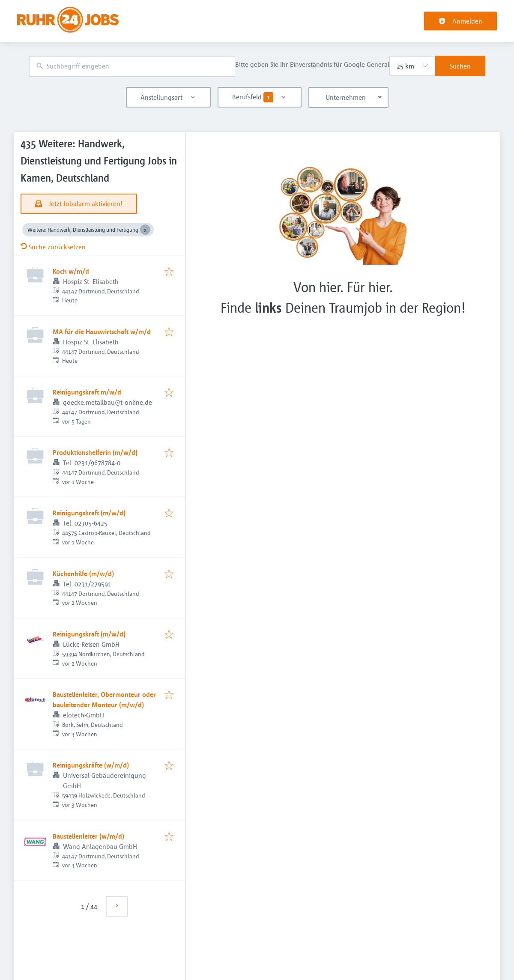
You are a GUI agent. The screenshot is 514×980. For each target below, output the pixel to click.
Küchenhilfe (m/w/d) (83, 574)
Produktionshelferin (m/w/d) (95, 452)
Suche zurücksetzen (53, 247)
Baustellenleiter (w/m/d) (88, 836)
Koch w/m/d (71, 271)
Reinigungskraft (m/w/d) (89, 513)
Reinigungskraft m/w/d (87, 392)
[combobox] (132, 66)
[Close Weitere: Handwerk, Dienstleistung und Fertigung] (145, 230)
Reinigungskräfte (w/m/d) (91, 765)
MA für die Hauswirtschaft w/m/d (102, 332)
